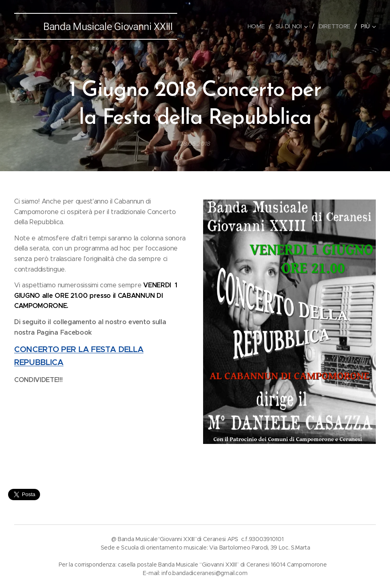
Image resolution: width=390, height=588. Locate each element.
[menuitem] (259, 26)
